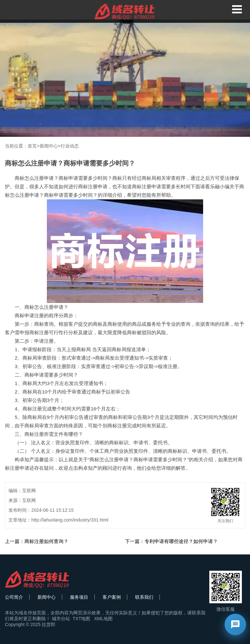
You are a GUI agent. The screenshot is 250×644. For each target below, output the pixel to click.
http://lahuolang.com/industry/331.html (70, 520)
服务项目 (79, 597)
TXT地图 (81, 619)
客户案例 (112, 597)
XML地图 (103, 619)
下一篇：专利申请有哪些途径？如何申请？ (171, 541)
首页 (32, 146)
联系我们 (144, 597)
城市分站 (61, 619)
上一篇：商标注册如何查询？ (37, 541)
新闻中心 (49, 146)
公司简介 (14, 597)
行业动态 (70, 146)
